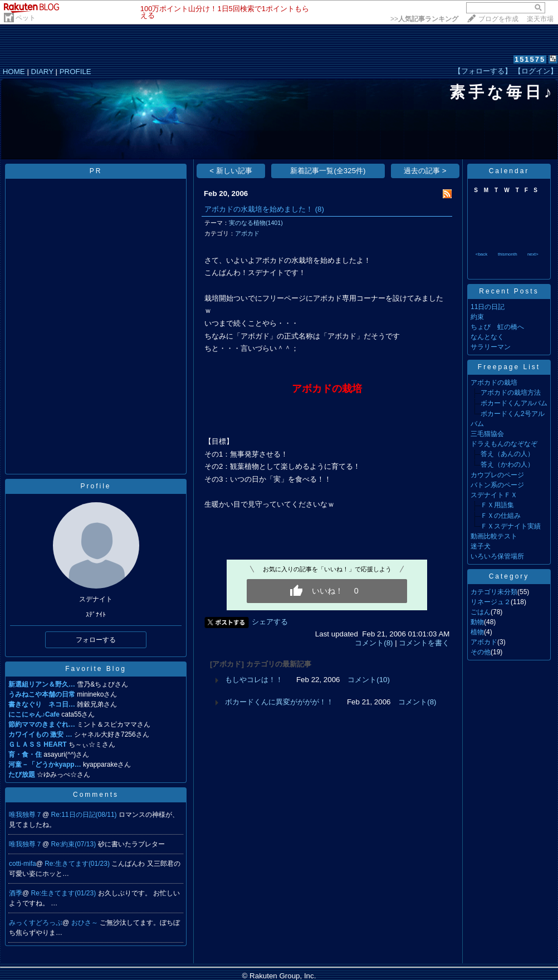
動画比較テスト (494, 536)
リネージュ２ (491, 602)
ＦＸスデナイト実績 (511, 526)
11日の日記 (488, 307)
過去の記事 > (425, 171)
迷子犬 (481, 546)
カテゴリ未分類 (494, 592)
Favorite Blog (96, 669)
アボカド (247, 233)
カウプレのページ (497, 475)
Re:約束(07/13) (75, 844)
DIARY (42, 72)
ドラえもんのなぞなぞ (504, 444)
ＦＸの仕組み (501, 516)
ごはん (481, 612)
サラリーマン (491, 347)
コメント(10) (369, 680)
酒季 (16, 893)
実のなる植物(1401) (256, 223)
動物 (477, 622)
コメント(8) (374, 643)
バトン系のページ (497, 485)
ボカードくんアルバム (514, 403)
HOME (14, 72)
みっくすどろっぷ (36, 923)
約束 (477, 317)
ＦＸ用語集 (497, 505)
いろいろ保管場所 (497, 556)
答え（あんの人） (507, 454)
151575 (530, 59)
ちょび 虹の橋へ (497, 327)
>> (424, 19)
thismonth (508, 254)
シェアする (270, 622)
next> (533, 254)
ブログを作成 (498, 19)
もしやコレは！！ (254, 680)
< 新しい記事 (231, 171)
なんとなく (487, 337)
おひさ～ (85, 923)
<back (482, 254)
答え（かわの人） (507, 464)
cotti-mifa (23, 864)
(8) (320, 209)
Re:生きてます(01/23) (78, 864)
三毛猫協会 (487, 434)
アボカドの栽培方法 (511, 393)
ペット (26, 18)
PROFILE (75, 72)
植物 (477, 632)
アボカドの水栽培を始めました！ (259, 209)
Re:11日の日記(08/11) (85, 815)
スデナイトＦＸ (494, 495)
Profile (96, 486)
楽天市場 (540, 19)
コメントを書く (424, 643)
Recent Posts (509, 291)
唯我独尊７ (26, 815)
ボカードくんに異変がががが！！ (279, 702)
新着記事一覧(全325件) (328, 171)
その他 (481, 652)
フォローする (96, 640)
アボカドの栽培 (494, 383)
